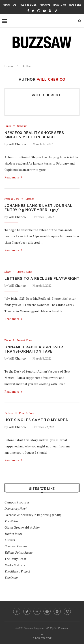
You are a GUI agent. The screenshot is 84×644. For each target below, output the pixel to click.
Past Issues (28, 5)
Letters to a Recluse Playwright (42, 279)
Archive (45, 5)
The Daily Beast (15, 559)
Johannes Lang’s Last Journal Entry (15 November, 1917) (39, 208)
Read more (13, 177)
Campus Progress (17, 502)
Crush (8, 126)
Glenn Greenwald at (23, 527)
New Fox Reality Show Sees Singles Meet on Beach (34, 135)
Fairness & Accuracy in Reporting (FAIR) (33, 515)
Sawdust (22, 126)
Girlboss (9, 413)
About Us (10, 5)
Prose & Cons (12, 199)
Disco (8, 272)
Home (9, 66)
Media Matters (15, 565)
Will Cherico (46, 95)
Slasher (30, 199)
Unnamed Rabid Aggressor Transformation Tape (34, 349)
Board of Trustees (67, 5)
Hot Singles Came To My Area (36, 420)
